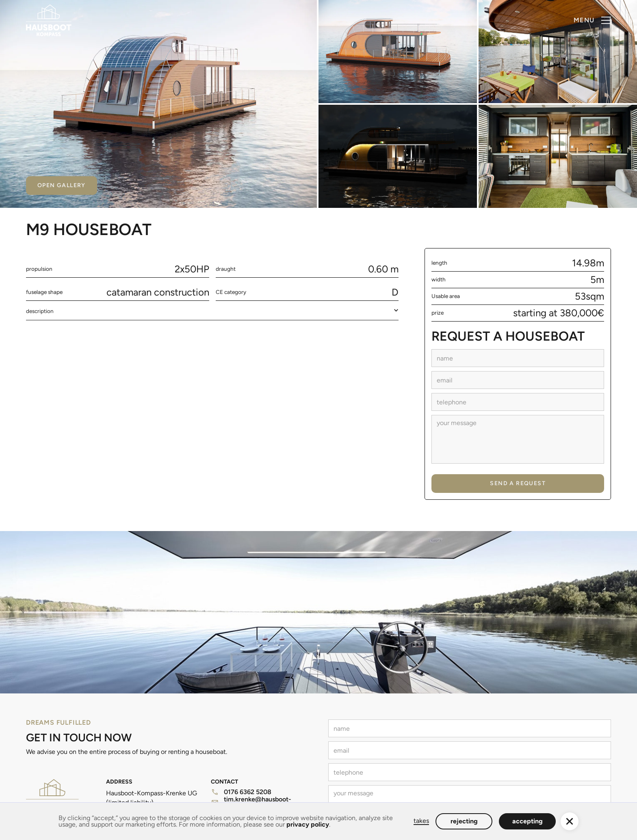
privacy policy (308, 824)
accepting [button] (528, 821)
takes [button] (421, 821)
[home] (49, 20)
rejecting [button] (464, 821)
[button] (592, 20)
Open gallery (62, 185)
